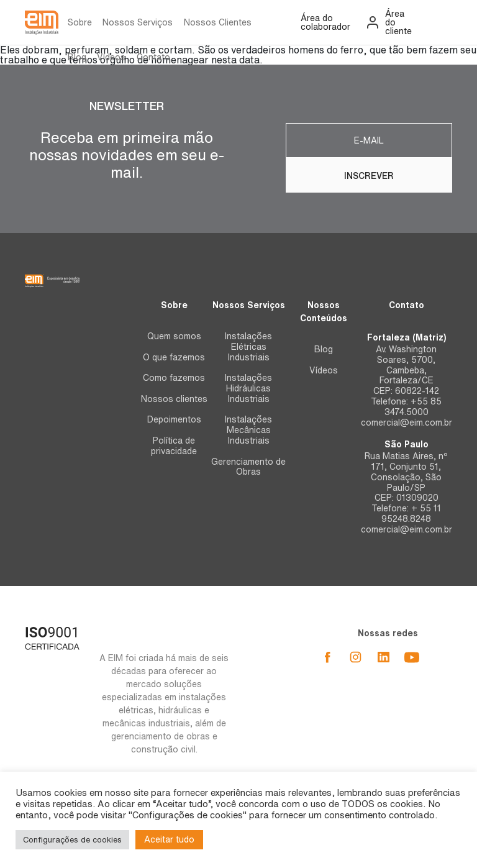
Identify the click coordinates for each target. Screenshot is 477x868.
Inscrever (369, 176)
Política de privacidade (174, 446)
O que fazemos (174, 357)
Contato (153, 57)
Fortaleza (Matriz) (407, 337)
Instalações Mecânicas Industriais (248, 430)
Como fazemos (174, 378)
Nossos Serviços (138, 22)
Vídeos (111, 57)
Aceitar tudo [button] (169, 839)
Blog (77, 57)
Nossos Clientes (218, 22)
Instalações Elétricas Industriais (248, 347)
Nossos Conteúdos (324, 312)
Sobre (80, 22)
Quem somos (174, 336)
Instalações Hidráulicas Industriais (248, 388)
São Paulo (407, 444)
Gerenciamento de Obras (248, 467)
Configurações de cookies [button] (72, 840)
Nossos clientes (174, 399)
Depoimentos (174, 419)
